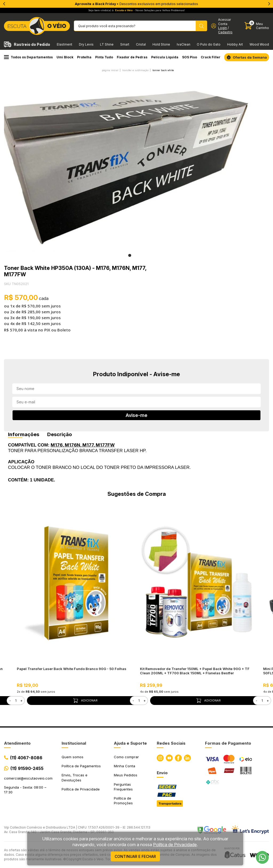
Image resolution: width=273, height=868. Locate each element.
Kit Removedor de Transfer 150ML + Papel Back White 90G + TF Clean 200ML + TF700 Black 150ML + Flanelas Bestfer (195, 671)
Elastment (65, 44)
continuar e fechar (135, 856)
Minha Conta (125, 766)
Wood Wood (259, 44)
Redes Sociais (171, 743)
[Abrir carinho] (257, 26)
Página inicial (110, 70)
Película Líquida (165, 57)
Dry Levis (86, 44)
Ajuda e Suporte (130, 743)
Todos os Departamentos (28, 57)
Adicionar (85, 701)
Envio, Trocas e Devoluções (75, 777)
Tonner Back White (163, 70)
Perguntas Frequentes (123, 787)
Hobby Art (235, 44)
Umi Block (65, 57)
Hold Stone (161, 44)
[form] (16, 701)
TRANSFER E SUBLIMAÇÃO (135, 70)
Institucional (74, 743)
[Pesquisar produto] (201, 26)
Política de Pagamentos (81, 766)
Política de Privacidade (81, 789)
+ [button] (21, 700)
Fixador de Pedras (132, 57)
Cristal (141, 44)
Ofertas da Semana (250, 57)
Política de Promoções (123, 801)
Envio (162, 773)
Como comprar (126, 757)
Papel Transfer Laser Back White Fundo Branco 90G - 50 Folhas (72, 669)
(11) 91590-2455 (27, 768)
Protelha (84, 57)
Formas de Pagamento (228, 743)
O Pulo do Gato (209, 44)
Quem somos (73, 757)
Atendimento (17, 743)
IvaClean (184, 44)
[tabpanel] (130, 163)
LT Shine (107, 44)
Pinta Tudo (104, 57)
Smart (125, 44)
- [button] (10, 700)
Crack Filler (211, 57)
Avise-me (136, 415)
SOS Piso (190, 57)
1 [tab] (130, 255)
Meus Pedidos (126, 775)
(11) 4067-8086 (26, 758)
